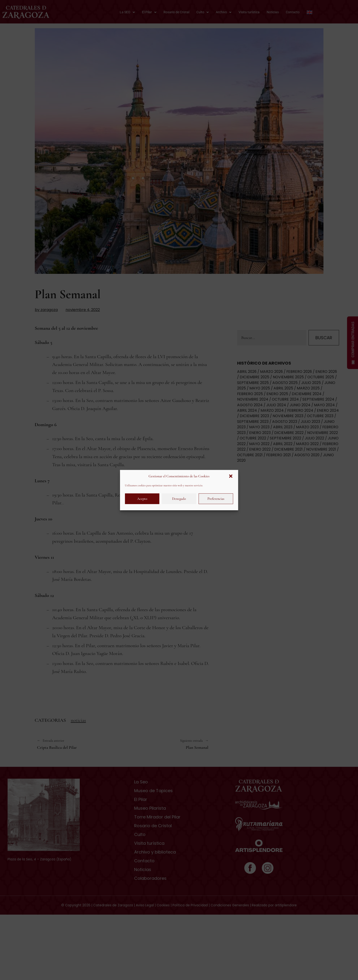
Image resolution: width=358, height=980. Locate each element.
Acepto (142, 499)
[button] (231, 476)
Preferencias (216, 499)
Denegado (179, 499)
